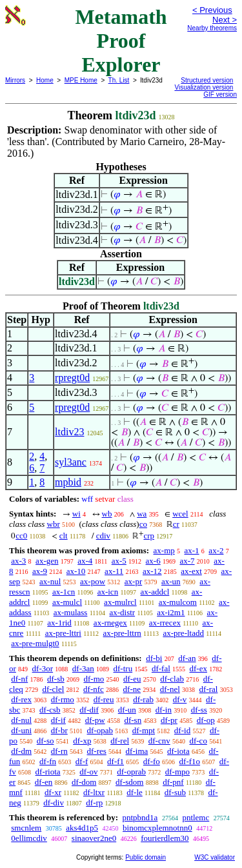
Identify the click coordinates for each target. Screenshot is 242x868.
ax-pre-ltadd (183, 633)
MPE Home (81, 80)
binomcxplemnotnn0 (157, 828)
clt (64, 536)
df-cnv (159, 741)
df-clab (172, 679)
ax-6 (153, 561)
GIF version (220, 94)
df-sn (133, 720)
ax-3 (18, 561)
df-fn (48, 761)
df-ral (209, 689)
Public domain (146, 857)
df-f (82, 761)
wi (76, 514)
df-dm (21, 751)
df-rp (94, 803)
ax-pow (93, 581)
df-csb (50, 710)
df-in (164, 710)
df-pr (169, 720)
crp (149, 536)
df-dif (89, 710)
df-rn (59, 751)
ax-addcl (155, 592)
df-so (45, 741)
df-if (58, 720)
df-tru (123, 668)
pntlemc (196, 817)
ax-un (171, 581)
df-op (206, 720)
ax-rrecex (165, 623)
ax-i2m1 (171, 612)
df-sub (175, 792)
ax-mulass (71, 612)
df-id (182, 730)
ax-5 (119, 561)
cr (176, 524)
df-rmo (63, 699)
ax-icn (108, 592)
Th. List (119, 80)
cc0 (21, 536)
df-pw (95, 720)
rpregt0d (72, 378)
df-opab (100, 730)
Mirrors (15, 80)
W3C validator (215, 857)
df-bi (154, 658)
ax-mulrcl (120, 602)
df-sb (56, 679)
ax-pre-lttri (63, 633)
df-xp (82, 741)
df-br (59, 730)
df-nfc (94, 689)
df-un (127, 710)
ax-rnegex (110, 623)
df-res (97, 751)
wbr (54, 524)
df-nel (170, 689)
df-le (135, 792)
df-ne (132, 689)
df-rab (143, 699)
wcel (180, 514)
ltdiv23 (69, 432)
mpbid (68, 482)
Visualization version (204, 87)
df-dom (84, 782)
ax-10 (76, 571)
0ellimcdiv (29, 838)
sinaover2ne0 (94, 838)
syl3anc (71, 462)
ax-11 (114, 571)
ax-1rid (59, 623)
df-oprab (131, 772)
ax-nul (50, 581)
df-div (54, 803)
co (143, 524)
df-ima (137, 751)
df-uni (21, 730)
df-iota (178, 751)
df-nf (19, 679)
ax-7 (187, 561)
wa (142, 514)
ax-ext (191, 571)
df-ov (88, 772)
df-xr (53, 792)
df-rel (120, 741)
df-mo (94, 679)
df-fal (161, 668)
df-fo (152, 761)
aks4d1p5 (82, 828)
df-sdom (129, 782)
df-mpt (144, 730)
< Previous (212, 10)
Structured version (207, 80)
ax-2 (216, 550)
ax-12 (152, 571)
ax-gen (47, 561)
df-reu (104, 699)
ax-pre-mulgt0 (35, 643)
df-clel (53, 689)
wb (107, 514)
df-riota (48, 772)
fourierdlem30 (165, 838)
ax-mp (164, 550)
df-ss (199, 710)
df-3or (43, 668)
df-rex (21, 699)
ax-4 (85, 561)
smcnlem (26, 828)
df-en (44, 782)
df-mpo (177, 772)
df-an (187, 658)
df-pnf (173, 782)
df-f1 (116, 761)
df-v (180, 699)
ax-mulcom (178, 602)
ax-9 (40, 571)
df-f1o (190, 761)
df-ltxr (94, 792)
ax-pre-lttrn (122, 633)
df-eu (132, 679)
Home (45, 80)
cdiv (103, 536)
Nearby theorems (212, 28)
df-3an (83, 668)
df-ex (198, 668)
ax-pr (133, 581)
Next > (225, 20)
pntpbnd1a (140, 817)
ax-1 (192, 550)
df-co (198, 741)
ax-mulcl (67, 602)
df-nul (21, 720)
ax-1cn (64, 592)
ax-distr (122, 612)
